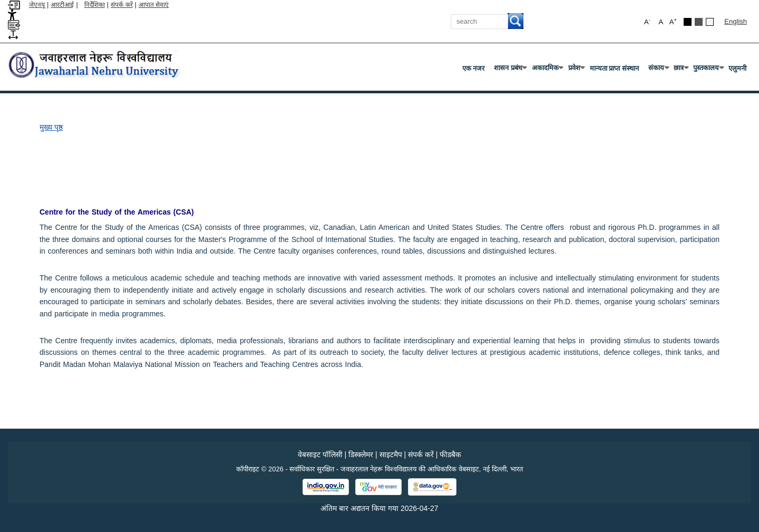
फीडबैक (450, 454)
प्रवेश (576, 70)
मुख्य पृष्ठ (51, 127)
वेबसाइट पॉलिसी (320, 454)
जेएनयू (37, 5)
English (736, 21)
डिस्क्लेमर (361, 454)
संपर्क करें (121, 5)
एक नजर (474, 68)
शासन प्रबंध (510, 70)
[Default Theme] (710, 22)
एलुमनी (737, 68)
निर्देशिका (95, 5)
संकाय (658, 70)
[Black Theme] (688, 22)
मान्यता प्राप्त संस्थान (614, 68)
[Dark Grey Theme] (699, 22)
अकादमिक (547, 70)
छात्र (681, 70)
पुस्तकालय (708, 70)
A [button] (673, 21)
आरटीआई (62, 5)
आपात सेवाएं (154, 5)
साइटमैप (391, 454)
